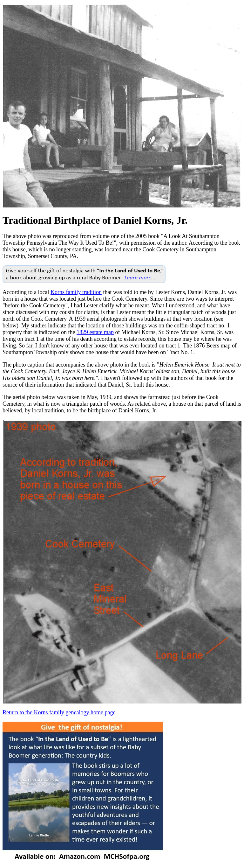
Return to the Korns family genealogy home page (59, 712)
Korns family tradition (76, 292)
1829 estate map (95, 332)
